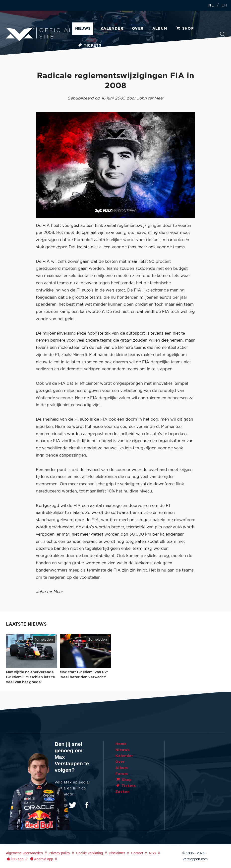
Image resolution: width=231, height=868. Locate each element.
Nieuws (83, 29)
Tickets (89, 46)
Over (138, 29)
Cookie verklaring (89, 853)
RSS (152, 853)
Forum (122, 774)
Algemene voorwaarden (24, 853)
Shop (185, 29)
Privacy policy (59, 853)
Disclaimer (117, 853)
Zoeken (223, 34)
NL (211, 6)
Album (160, 29)
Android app (41, 859)
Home (121, 744)
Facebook (87, 805)
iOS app (15, 859)
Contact (137, 853)
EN (224, 6)
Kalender (112, 29)
